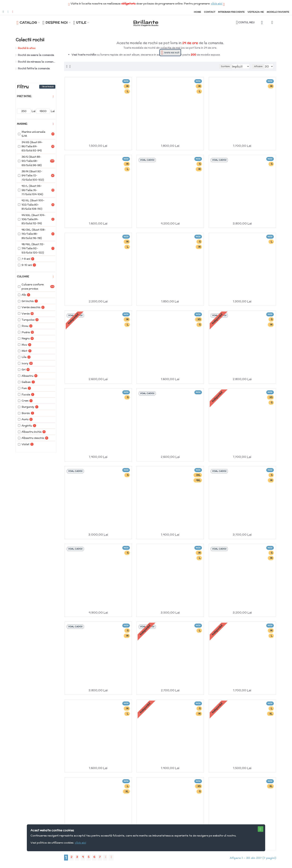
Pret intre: (24, 96)
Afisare (260, 66)
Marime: (22, 124)
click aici (217, 4)
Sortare (218, 66)
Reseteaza (48, 87)
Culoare (23, 277)
